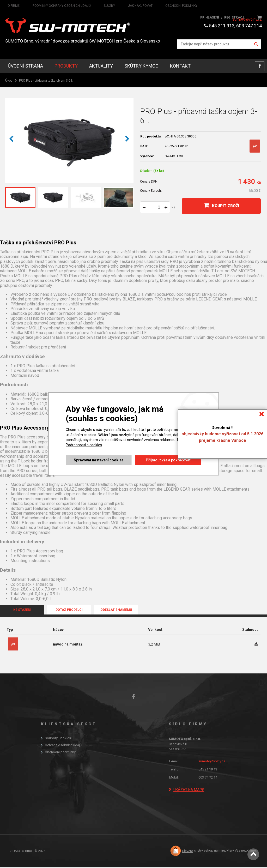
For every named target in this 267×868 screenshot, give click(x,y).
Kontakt (180, 67)
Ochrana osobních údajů (63, 746)
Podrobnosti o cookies (84, 445)
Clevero (188, 852)
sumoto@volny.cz (247, 19)
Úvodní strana (25, 67)
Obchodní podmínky (60, 753)
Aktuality (101, 67)
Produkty (66, 67)
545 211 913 (219, 26)
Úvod (9, 82)
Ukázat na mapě (189, 791)
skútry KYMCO (141, 67)
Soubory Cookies (58, 739)
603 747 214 (249, 26)
